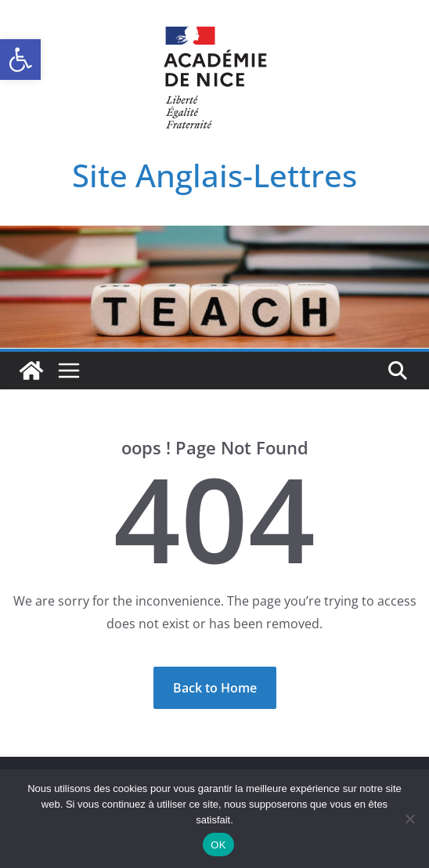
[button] (20, 60)
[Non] (409, 819)
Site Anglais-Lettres (214, 175)
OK (218, 845)
